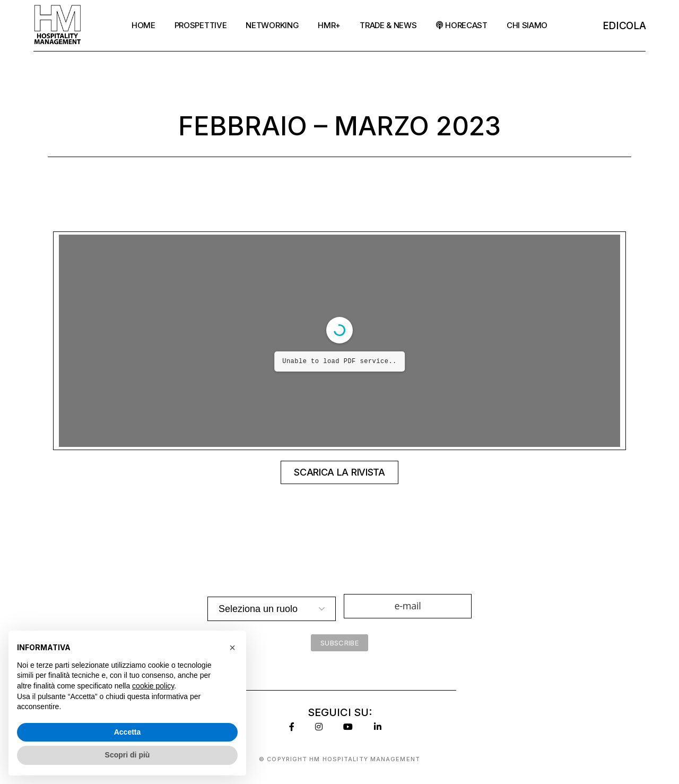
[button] (232, 648)
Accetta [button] (128, 732)
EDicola (624, 26)
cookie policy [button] (153, 686)
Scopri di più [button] (128, 755)
